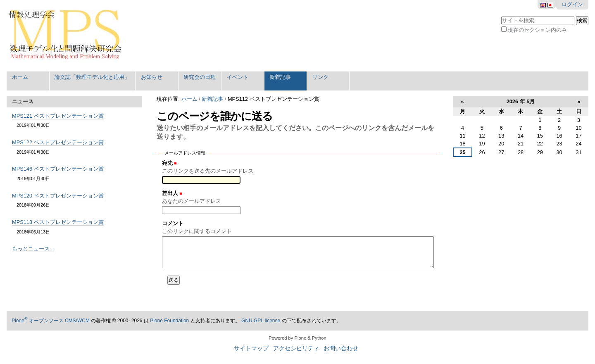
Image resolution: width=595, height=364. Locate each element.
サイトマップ (251, 349)
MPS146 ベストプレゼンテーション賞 (58, 169)
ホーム (20, 77)
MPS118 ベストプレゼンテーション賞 (58, 222)
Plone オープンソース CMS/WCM (51, 321)
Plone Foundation (169, 321)
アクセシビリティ (296, 349)
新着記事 (280, 77)
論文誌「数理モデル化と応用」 (92, 77)
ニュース (23, 101)
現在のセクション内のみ (537, 30)
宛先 (167, 163)
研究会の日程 (200, 77)
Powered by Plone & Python (297, 338)
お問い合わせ (341, 349)
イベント (238, 77)
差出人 (170, 193)
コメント (173, 223)
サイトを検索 (501, 15)
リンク (320, 77)
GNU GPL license (261, 321)
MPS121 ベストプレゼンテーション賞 (58, 116)
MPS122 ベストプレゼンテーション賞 (58, 142)
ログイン (572, 4)
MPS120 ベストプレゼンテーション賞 (58, 196)
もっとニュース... (33, 249)
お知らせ (152, 77)
